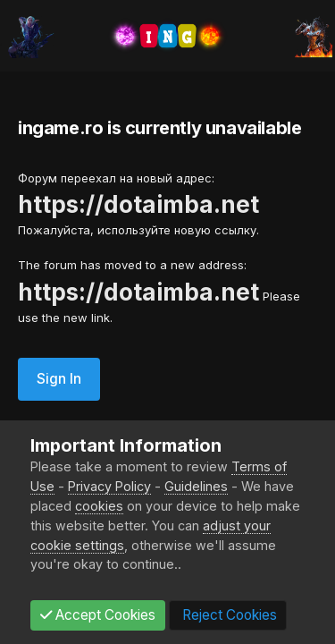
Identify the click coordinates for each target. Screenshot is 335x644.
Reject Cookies (228, 615)
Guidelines (196, 486)
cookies (99, 506)
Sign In (59, 379)
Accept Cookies (98, 615)
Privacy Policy (109, 486)
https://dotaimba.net (138, 204)
